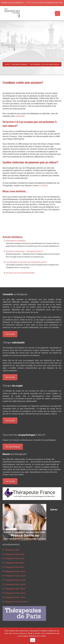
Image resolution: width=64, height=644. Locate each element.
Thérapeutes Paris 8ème (14, 567)
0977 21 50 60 (31, 3)
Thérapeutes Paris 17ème (15, 597)
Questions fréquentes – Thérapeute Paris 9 (24, 251)
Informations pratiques (16, 241)
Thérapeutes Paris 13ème (15, 580)
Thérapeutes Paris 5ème (14, 563)
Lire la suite (10, 334)
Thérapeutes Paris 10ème (15, 571)
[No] (61, 636)
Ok (33, 640)
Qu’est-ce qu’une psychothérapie (20, 273)
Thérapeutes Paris (12, 550)
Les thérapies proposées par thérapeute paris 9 (26, 262)
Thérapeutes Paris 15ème (15, 589)
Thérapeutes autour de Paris (16, 602)
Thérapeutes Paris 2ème (14, 554)
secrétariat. (20, 116)
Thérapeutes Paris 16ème (15, 593)
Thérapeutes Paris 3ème (14, 558)
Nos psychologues (13, 447)
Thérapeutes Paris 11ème (15, 576)
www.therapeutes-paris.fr (13, 228)
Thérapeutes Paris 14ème (15, 584)
